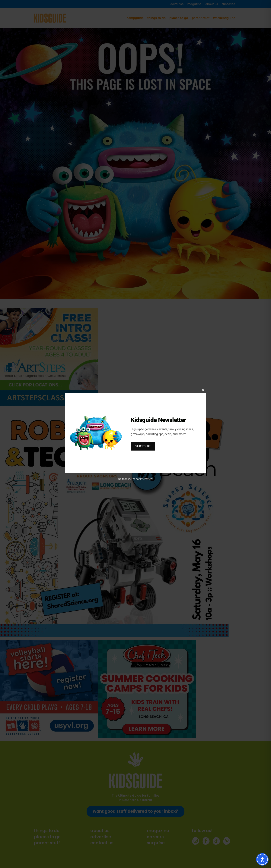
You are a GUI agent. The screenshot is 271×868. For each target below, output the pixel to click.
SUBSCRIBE (143, 446)
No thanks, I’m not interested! (135, 479)
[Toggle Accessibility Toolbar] (262, 859)
